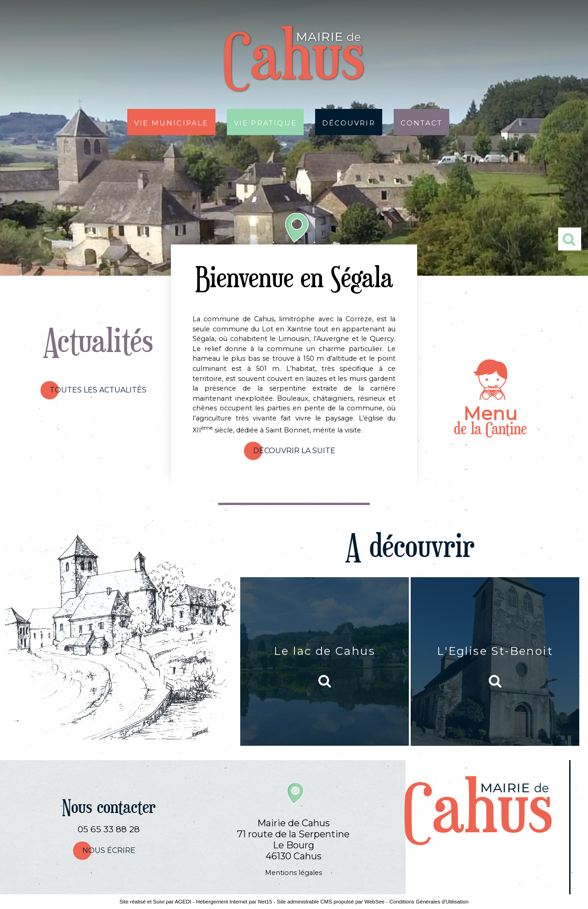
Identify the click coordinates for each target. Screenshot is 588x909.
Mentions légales (294, 873)
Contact (421, 122)
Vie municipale (171, 122)
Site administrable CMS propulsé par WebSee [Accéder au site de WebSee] (331, 902)
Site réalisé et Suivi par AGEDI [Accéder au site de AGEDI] (155, 902)
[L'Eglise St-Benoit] (495, 662)
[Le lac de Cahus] (325, 661)
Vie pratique (265, 122)
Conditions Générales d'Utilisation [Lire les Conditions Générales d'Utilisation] (429, 902)
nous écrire (109, 850)
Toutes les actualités (98, 390)
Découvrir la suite (294, 451)
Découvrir (349, 122)
